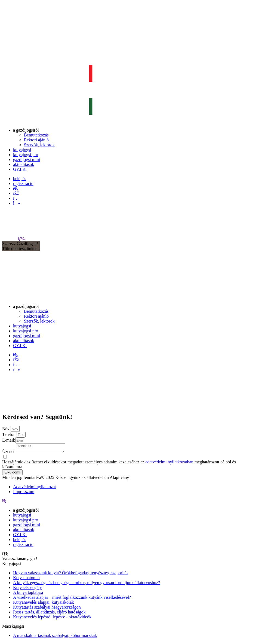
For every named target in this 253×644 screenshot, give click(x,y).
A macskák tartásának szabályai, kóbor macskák (55, 637)
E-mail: (9, 440)
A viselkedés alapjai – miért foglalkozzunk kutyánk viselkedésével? (72, 599)
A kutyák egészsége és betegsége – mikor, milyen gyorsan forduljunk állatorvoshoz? (87, 584)
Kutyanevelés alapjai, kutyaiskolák (43, 604)
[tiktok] (16, 203)
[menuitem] (26, 130)
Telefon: (9, 434)
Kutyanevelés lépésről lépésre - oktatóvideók (52, 619)
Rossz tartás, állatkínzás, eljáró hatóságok (49, 614)
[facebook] (16, 193)
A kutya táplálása (28, 594)
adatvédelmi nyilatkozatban (169, 464)
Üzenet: (9, 453)
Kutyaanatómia (26, 579)
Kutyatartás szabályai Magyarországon (47, 609)
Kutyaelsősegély (27, 589)
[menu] (21, 239)
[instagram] (16, 198)
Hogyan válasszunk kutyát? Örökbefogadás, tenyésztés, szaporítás (71, 574)
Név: (6, 429)
